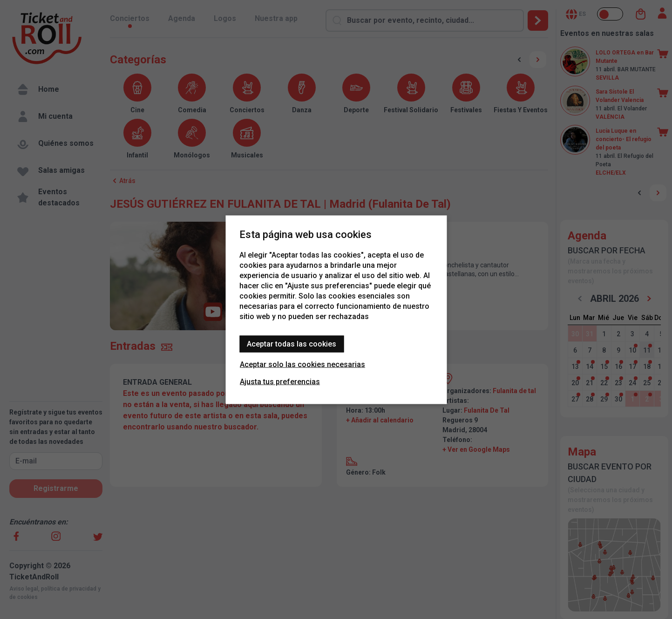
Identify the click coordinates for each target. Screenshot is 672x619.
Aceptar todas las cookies (292, 344)
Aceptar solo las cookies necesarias (302, 364)
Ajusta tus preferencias (280, 381)
